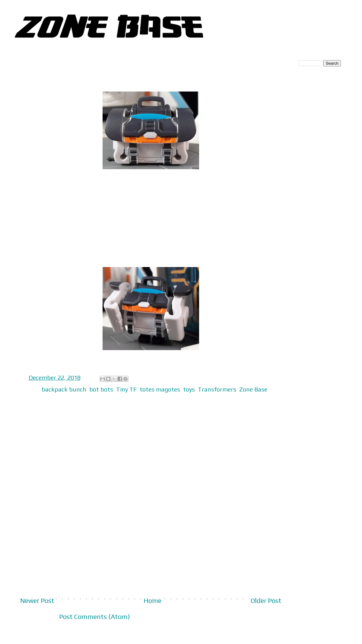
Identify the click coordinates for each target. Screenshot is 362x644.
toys (189, 389)
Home (152, 601)
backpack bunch (64, 389)
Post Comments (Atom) (95, 617)
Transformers (217, 389)
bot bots (101, 389)
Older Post (266, 601)
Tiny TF (126, 389)
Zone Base (253, 389)
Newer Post (37, 601)
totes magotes (160, 389)
